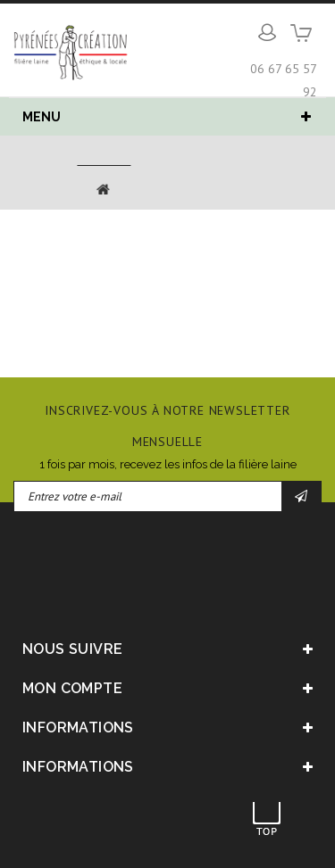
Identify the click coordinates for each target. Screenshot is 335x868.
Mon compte (72, 688)
